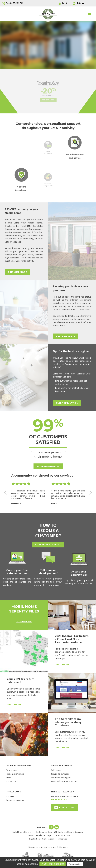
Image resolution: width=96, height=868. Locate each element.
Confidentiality (48, 839)
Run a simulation (67, 403)
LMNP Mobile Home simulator (64, 781)
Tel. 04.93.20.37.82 (63, 835)
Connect (10, 796)
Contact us (11, 781)
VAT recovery (57, 770)
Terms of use (62, 839)
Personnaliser (75, 864)
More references (48, 466)
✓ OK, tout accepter (53, 864)
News (9, 778)
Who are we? (12, 770)
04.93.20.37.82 (59, 799)
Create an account (48, 545)
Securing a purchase (60, 774)
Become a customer (15, 800)
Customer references (15, 774)
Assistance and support (61, 778)
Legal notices (35, 839)
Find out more (48, 97)
